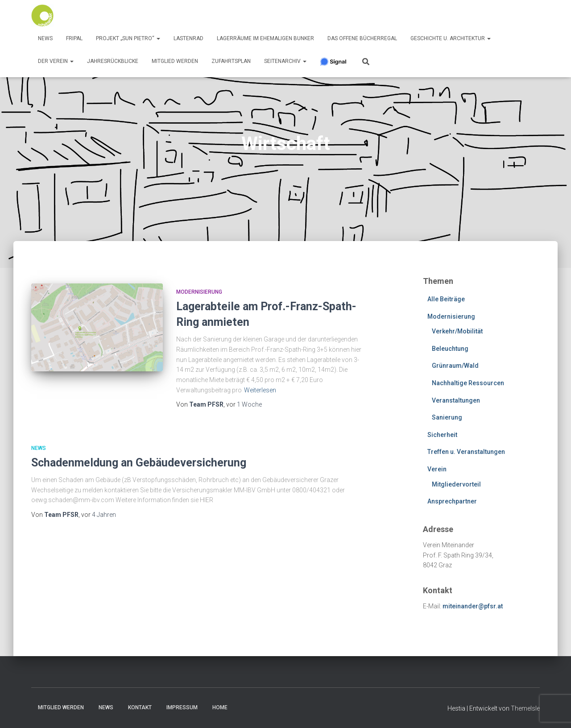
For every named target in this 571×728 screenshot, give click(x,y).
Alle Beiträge (446, 299)
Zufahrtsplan (231, 61)
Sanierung (447, 417)
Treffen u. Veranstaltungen (466, 452)
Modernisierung (199, 292)
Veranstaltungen (456, 400)
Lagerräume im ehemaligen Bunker (265, 38)
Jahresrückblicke (113, 61)
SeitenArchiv (285, 61)
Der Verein (56, 61)
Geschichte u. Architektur (451, 38)
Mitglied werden (175, 61)
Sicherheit (442, 435)
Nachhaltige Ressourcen (468, 383)
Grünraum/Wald (455, 366)
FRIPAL (74, 38)
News (45, 38)
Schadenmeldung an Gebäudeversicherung (139, 463)
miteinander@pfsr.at (473, 606)
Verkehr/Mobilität (457, 331)
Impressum (182, 707)
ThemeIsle (525, 708)
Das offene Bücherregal (362, 38)
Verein (437, 469)
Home (220, 707)
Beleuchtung (450, 349)
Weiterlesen (260, 390)
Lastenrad (188, 38)
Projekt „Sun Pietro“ (128, 38)
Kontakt (140, 707)
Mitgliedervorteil (456, 484)
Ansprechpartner (452, 501)
